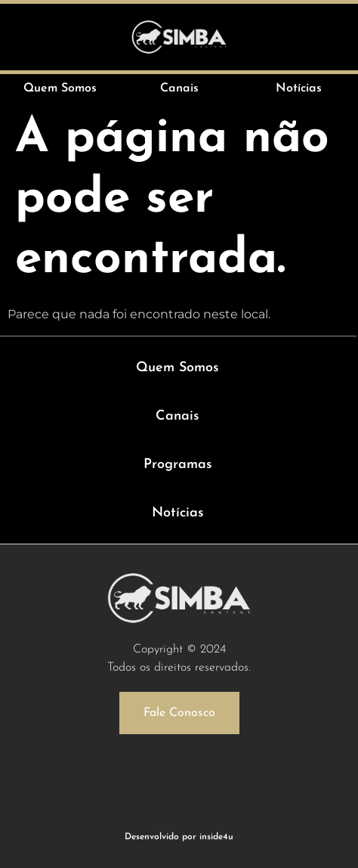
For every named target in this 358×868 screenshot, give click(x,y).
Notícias (178, 513)
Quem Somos (177, 368)
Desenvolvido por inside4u (179, 837)
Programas (178, 465)
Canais (177, 416)
